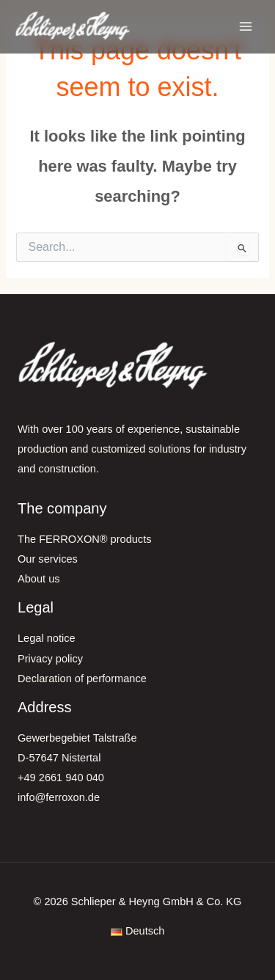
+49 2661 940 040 (61, 778)
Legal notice (47, 638)
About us (39, 579)
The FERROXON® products (85, 539)
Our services (48, 559)
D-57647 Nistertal (59, 758)
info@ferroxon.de (59, 797)
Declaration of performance (82, 679)
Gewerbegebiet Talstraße (77, 738)
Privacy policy (50, 659)
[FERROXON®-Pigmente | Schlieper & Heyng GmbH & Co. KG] (73, 26)
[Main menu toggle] (246, 26)
